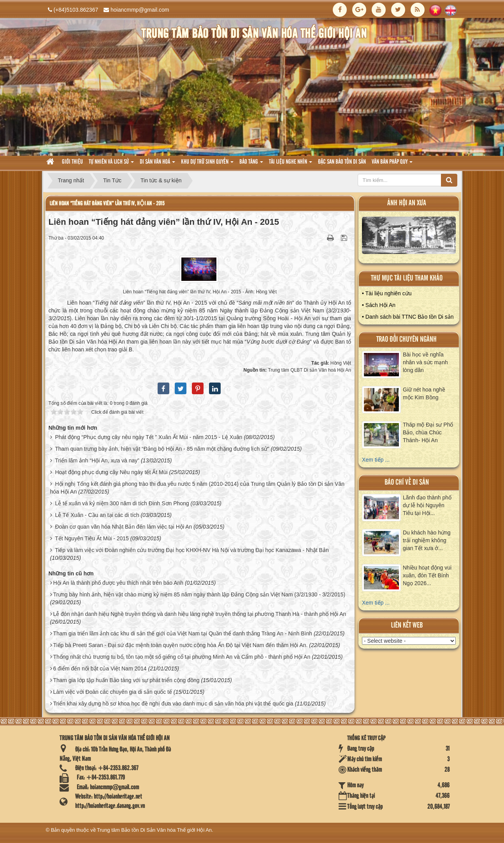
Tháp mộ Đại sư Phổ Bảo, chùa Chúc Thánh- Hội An (428, 432)
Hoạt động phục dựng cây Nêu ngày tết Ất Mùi (111, 472)
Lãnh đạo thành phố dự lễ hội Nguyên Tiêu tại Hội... (427, 505)
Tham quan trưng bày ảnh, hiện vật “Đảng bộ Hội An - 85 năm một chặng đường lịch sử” (162, 449)
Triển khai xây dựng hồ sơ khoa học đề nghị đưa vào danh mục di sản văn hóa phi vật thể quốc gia (173, 704)
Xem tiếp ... (376, 460)
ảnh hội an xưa (407, 203)
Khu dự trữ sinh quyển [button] (207, 164)
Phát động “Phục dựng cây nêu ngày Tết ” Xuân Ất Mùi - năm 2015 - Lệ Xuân (148, 437)
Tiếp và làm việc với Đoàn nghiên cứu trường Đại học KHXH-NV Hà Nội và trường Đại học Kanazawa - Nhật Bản (192, 550)
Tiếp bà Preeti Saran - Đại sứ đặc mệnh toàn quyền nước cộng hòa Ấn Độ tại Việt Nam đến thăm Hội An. (180, 645)
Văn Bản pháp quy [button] (392, 164)
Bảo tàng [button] (251, 164)
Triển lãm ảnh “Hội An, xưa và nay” (97, 460)
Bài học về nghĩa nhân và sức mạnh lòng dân (425, 362)
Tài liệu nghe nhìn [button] (291, 164)
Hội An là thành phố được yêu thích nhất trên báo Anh (118, 583)
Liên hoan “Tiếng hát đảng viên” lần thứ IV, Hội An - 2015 (107, 204)
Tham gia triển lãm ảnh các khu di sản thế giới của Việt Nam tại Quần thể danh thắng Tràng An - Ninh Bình (183, 633)
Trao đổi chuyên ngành (407, 339)
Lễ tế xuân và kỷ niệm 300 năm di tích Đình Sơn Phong (122, 503)
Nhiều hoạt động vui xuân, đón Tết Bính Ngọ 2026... (427, 575)
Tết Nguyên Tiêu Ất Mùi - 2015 (92, 538)
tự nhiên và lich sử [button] (111, 164)
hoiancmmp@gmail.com (140, 10)
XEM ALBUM (409, 237)
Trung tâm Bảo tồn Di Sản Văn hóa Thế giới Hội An (154, 830)
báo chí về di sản (407, 482)
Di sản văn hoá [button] (157, 164)
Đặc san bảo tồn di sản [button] (342, 162)
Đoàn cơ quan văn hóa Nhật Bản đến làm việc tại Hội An (123, 527)
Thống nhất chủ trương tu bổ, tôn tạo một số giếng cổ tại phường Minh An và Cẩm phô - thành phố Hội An (182, 657)
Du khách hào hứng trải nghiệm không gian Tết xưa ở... (427, 540)
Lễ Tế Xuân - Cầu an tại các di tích (97, 515)
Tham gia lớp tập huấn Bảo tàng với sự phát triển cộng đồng (126, 680)
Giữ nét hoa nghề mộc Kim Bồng (424, 393)
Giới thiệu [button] (72, 162)
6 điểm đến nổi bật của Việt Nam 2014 (100, 668)
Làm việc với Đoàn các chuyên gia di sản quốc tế (112, 692)
